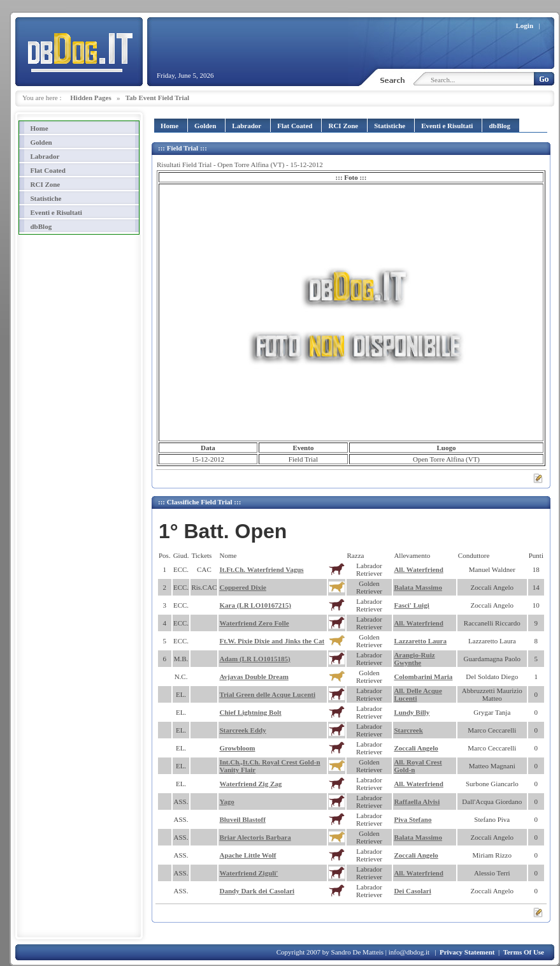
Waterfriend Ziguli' (248, 873)
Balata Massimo (418, 587)
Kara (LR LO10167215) (255, 605)
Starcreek (408, 730)
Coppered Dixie (242, 587)
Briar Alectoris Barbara (255, 837)
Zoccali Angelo (416, 748)
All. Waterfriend (418, 569)
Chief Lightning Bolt (250, 712)
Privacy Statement (467, 952)
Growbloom (237, 748)
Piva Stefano (413, 819)
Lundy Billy (412, 712)
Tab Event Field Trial (157, 98)
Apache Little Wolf (248, 855)
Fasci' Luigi (411, 605)
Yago (226, 801)
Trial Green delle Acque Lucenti (267, 694)
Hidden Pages (90, 98)
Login (525, 26)
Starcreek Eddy (242, 730)
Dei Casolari (412, 891)
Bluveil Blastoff (242, 819)
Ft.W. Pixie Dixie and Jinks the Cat (272, 641)
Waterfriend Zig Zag (250, 784)
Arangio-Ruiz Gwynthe (414, 659)
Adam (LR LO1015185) (255, 659)
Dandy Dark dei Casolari (257, 891)
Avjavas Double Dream (254, 677)
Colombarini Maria (423, 677)
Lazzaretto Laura (420, 641)
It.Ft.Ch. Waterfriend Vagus (261, 569)
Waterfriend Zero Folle (254, 623)
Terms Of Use (524, 952)
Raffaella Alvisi (417, 801)
